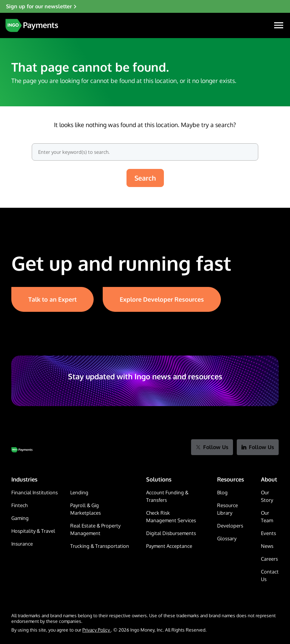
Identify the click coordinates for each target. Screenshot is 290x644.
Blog (222, 492)
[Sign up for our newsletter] (145, 6)
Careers (269, 559)
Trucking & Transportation (100, 546)
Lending (79, 492)
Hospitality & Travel (33, 531)
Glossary (227, 538)
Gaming (20, 518)
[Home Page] (32, 25)
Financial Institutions (35, 492)
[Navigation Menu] (279, 25)
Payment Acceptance (169, 546)
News (267, 546)
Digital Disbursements (171, 533)
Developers (230, 526)
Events (268, 533)
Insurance (22, 544)
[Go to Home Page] (22, 450)
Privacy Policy (97, 630)
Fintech (19, 505)
